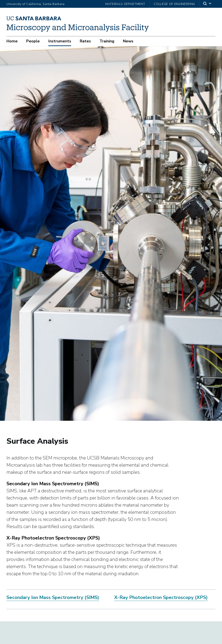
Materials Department (125, 4)
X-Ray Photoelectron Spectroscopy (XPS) (161, 599)
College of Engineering (174, 4)
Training (107, 41)
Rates (85, 41)
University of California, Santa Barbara (36, 4)
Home (12, 41)
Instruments (60, 41)
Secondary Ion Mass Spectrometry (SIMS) (53, 599)
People (33, 41)
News (128, 41)
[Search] (207, 4)
